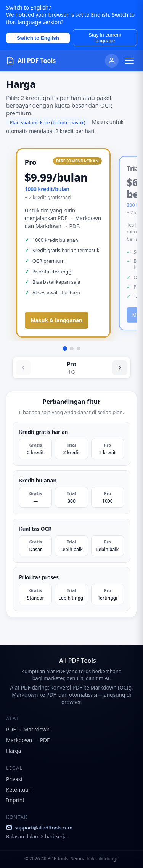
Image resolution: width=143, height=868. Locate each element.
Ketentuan (19, 790)
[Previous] (23, 368)
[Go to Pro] (65, 349)
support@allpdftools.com (39, 828)
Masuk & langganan (57, 320)
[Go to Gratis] (79, 349)
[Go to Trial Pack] (72, 349)
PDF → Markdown (28, 729)
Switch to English (38, 38)
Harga (14, 751)
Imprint (15, 800)
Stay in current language (105, 38)
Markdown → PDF (28, 740)
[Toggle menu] (129, 61)
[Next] (120, 368)
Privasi (14, 779)
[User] (112, 61)
